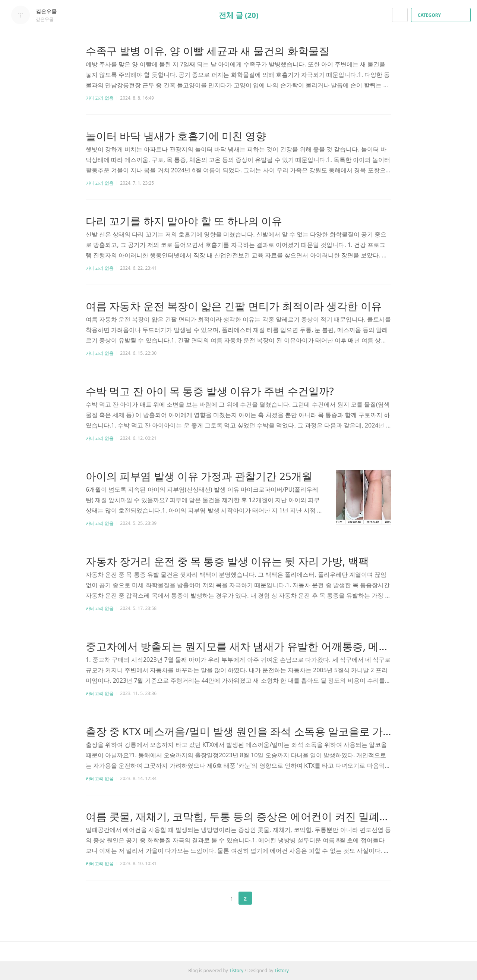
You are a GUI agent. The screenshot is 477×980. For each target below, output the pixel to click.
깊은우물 (50, 11)
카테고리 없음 (100, 98)
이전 (213, 898)
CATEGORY (442, 15)
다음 (264, 898)
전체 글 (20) (239, 15)
